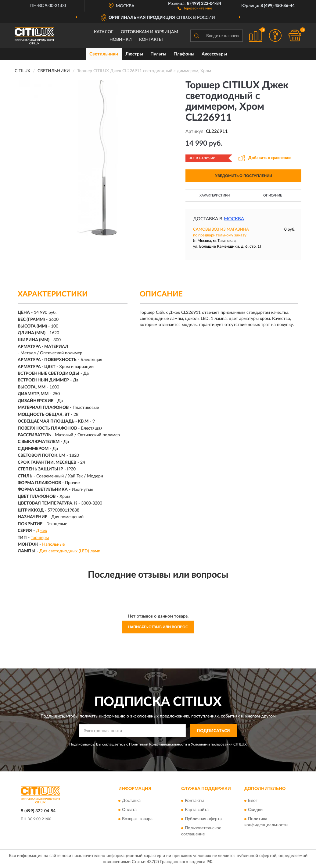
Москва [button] (234, 219)
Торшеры (40, 538)
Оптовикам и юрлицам (149, 32)
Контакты (151, 40)
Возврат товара (137, 819)
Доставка (131, 801)
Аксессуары (214, 54)
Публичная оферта (203, 819)
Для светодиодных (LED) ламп (70, 551)
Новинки (121, 40)
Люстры (134, 54)
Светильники (104, 54)
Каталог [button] (104, 32)
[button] (195, 8)
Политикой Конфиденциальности (158, 744)
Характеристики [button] (215, 195)
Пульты (158, 54)
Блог (253, 801)
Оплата (129, 810)
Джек (41, 531)
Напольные (53, 544)
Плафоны (184, 54)
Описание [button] (273, 195)
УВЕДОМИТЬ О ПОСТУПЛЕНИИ (244, 176)
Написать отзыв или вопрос (158, 627)
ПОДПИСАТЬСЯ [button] (213, 731)
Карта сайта (197, 810)
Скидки (255, 810)
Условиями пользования (212, 744)
